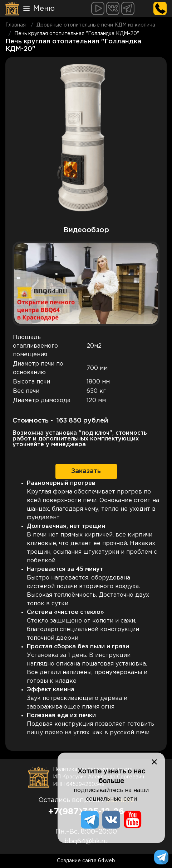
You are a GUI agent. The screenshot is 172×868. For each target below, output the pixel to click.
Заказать (86, 471)
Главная (16, 25)
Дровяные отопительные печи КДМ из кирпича (96, 25)
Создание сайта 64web (86, 861)
